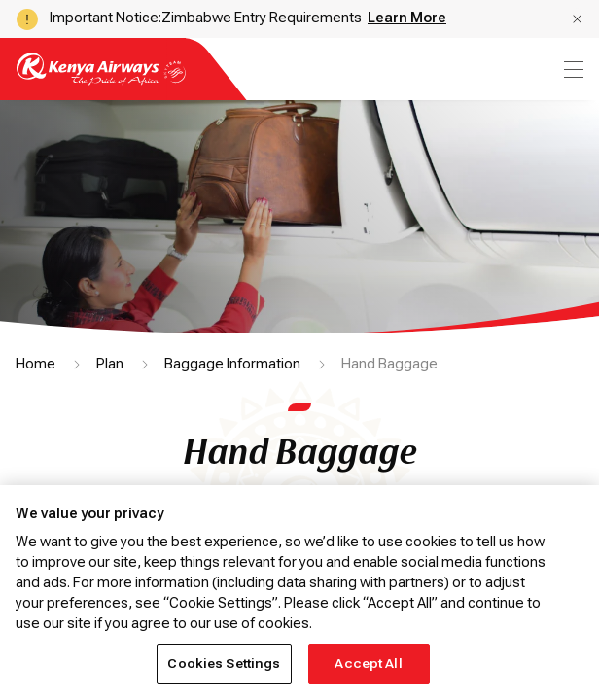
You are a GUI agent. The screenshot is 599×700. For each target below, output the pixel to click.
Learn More (407, 17)
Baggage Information (232, 364)
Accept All (368, 664)
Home (35, 364)
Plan (110, 364)
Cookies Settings (224, 664)
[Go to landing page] (101, 80)
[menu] (572, 70)
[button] (577, 19)
